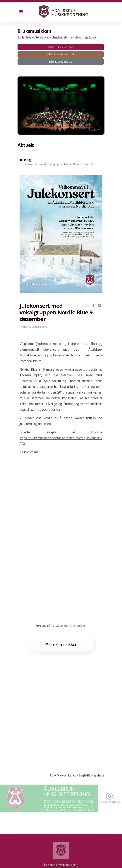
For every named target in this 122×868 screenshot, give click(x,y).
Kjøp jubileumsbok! (61, 62)
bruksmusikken (61, 645)
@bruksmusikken (75, 626)
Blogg (28, 160)
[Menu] (21, 12)
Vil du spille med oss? (61, 47)
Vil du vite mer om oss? (61, 54)
